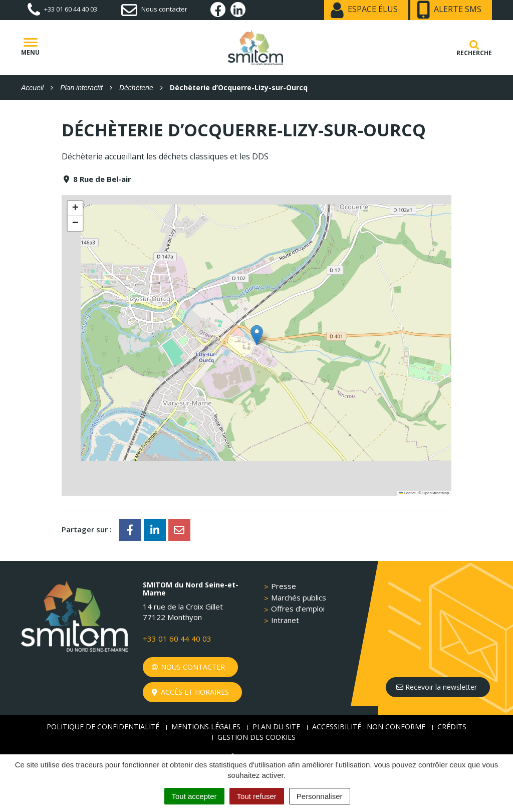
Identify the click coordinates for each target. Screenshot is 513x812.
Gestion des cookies (256, 737)
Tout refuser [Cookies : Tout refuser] (257, 796)
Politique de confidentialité (103, 727)
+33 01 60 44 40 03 (177, 639)
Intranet (285, 620)
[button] (257, 335)
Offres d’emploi (298, 608)
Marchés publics (299, 597)
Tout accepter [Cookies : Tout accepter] (194, 796)
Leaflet (407, 493)
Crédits (452, 727)
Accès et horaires (191, 692)
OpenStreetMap (436, 493)
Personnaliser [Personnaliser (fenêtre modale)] (320, 796)
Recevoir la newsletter (437, 687)
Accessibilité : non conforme (369, 727)
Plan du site (276, 727)
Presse (284, 586)
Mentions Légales (206, 727)
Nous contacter (189, 667)
